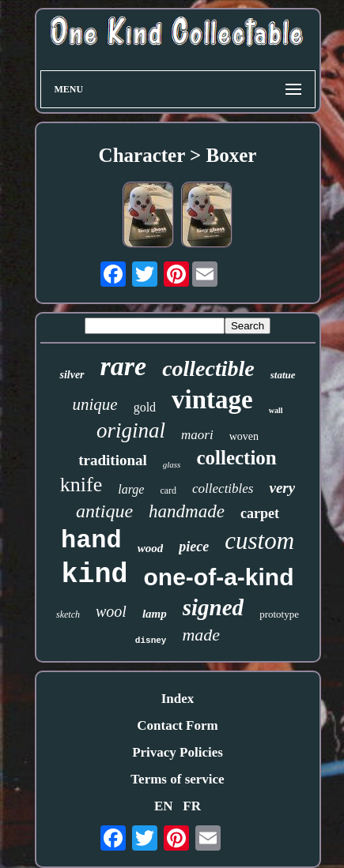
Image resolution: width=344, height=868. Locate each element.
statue (283, 375)
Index (178, 699)
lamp (155, 614)
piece (194, 547)
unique (95, 404)
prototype (279, 614)
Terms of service (177, 779)
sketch (68, 614)
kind (95, 575)
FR (192, 806)
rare (124, 366)
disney (151, 641)
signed (213, 607)
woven (244, 436)
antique (104, 511)
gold (145, 407)
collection (236, 458)
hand (91, 541)
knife (81, 485)
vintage (212, 400)
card (168, 490)
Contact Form (177, 725)
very (282, 488)
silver (72, 375)
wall (276, 410)
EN (164, 806)
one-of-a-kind (219, 577)
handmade (187, 511)
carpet (260, 513)
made (201, 635)
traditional (113, 460)
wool (111, 611)
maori (197, 435)
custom (259, 541)
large (131, 489)
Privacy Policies (178, 752)
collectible (208, 368)
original (131, 430)
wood (151, 548)
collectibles (223, 488)
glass (172, 464)
